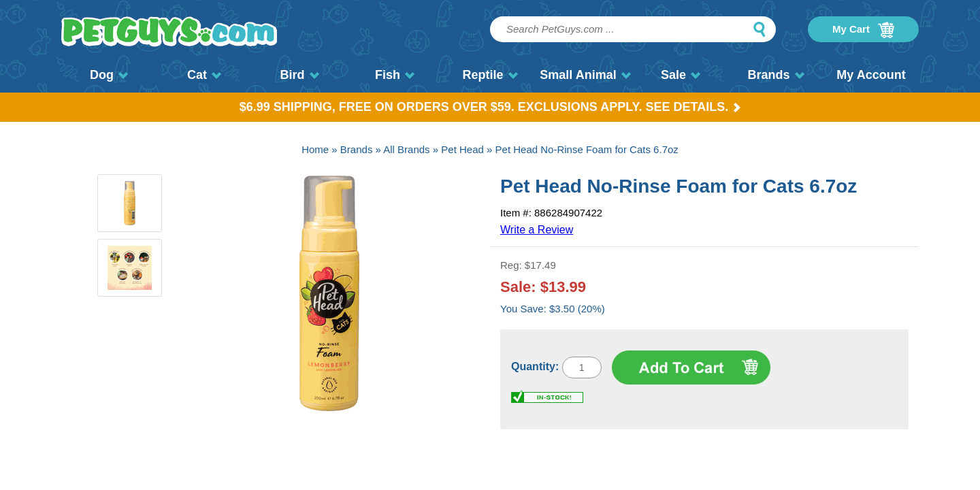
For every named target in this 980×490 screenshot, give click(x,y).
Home (315, 149)
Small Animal (585, 75)
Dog (109, 75)
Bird (300, 75)
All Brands (406, 149)
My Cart (863, 30)
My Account (871, 75)
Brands (775, 75)
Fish (395, 75)
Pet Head (462, 149)
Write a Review (537, 230)
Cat (204, 75)
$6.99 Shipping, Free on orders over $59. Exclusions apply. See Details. (490, 107)
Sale (681, 75)
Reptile (490, 75)
